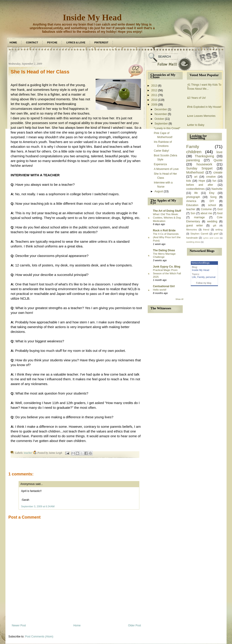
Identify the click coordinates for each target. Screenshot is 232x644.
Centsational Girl (164, 286)
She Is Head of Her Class (40, 72)
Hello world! (160, 290)
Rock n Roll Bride (164, 230)
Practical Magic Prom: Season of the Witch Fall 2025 (167, 273)
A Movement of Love (166, 169)
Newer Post (19, 625)
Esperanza (160, 164)
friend (206, 230)
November (161, 114)
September (161, 124)
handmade (192, 238)
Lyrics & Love (76, 42)
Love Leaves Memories (201, 116)
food (220, 213)
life (196, 193)
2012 (154, 90)
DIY (212, 201)
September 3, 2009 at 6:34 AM (38, 506)
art (196, 177)
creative (211, 177)
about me (206, 213)
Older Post (134, 625)
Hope (202, 181)
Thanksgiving (204, 156)
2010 (154, 100)
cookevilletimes (195, 189)
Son (193, 213)
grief (216, 234)
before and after (200, 185)
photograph (193, 197)
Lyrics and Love (211, 238)
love (220, 152)
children (194, 152)
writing (219, 230)
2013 (154, 86)
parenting (193, 160)
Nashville (217, 189)
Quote (218, 160)
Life (194, 277)
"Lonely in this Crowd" (167, 128)
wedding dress (193, 242)
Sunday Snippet (199, 168)
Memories (192, 230)
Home (13, 42)
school (212, 205)
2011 (154, 95)
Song (213, 197)
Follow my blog (204, 283)
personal (211, 277)
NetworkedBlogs (201, 263)
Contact (32, 42)
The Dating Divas (164, 250)
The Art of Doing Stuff (167, 211)
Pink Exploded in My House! (204, 107)
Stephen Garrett (199, 234)
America (191, 201)
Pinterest (101, 42)
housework (204, 164)
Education (192, 205)
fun (214, 181)
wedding (212, 221)
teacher (28, 453)
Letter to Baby (196, 125)
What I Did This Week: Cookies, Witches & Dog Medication (167, 218)
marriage (199, 217)
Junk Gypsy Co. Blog (167, 267)
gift (215, 226)
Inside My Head (92, 17)
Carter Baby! (161, 151)
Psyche (52, 42)
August (159, 191)
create (218, 172)
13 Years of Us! (197, 98)
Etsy (212, 193)
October (159, 119)
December (161, 109)
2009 (154, 105)
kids (189, 181)
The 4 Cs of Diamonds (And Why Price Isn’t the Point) (167, 237)
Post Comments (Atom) (39, 637)
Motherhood (195, 172)
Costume (206, 209)
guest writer (195, 226)
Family (193, 147)
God (220, 209)
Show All (179, 299)
